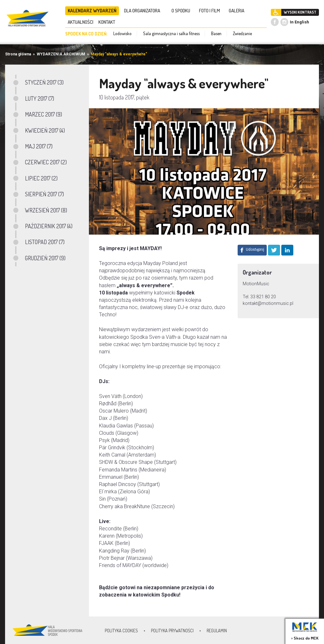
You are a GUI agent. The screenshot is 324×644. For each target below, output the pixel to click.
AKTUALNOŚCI (81, 22)
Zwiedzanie (242, 33)
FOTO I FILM (211, 11)
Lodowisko (122, 33)
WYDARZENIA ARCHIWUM (61, 54)
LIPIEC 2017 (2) (41, 178)
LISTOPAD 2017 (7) (45, 242)
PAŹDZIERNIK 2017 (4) (49, 226)
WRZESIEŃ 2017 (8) (46, 210)
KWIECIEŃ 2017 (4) (45, 130)
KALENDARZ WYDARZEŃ (92, 11)
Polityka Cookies (121, 631)
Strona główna (18, 54)
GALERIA (238, 11)
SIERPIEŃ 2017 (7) (44, 194)
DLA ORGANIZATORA (144, 11)
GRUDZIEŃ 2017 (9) (45, 258)
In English (299, 22)
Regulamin (217, 631)
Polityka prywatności (172, 631)
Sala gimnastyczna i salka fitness (171, 33)
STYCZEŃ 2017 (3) (44, 82)
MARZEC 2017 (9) (44, 114)
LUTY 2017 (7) (40, 98)
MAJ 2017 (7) (39, 146)
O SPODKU (183, 11)
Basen (216, 33)
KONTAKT (109, 22)
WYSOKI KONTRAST (300, 12)
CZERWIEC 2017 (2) (46, 162)
